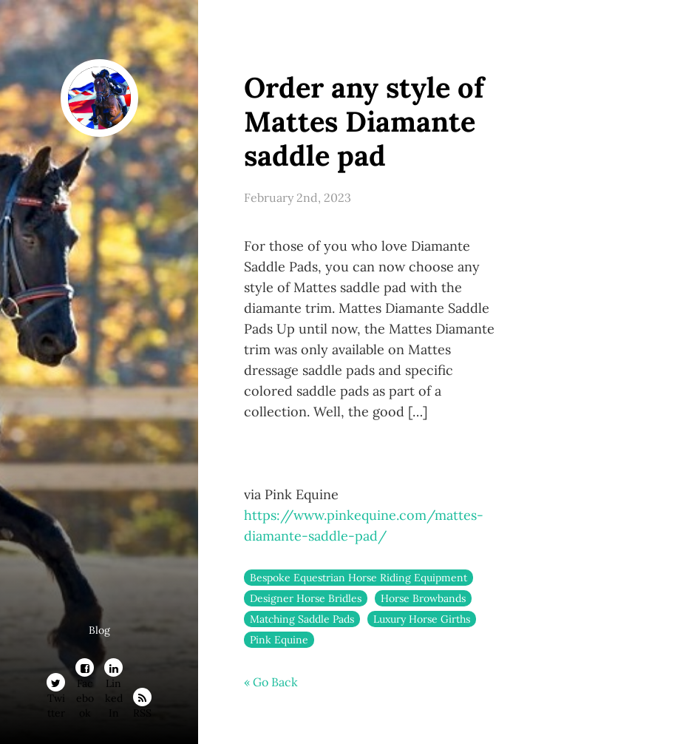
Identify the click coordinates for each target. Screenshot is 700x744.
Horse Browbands (423, 598)
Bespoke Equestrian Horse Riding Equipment (359, 578)
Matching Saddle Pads (302, 619)
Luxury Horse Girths (422, 619)
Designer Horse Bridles (306, 598)
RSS (142, 700)
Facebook (85, 670)
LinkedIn (114, 670)
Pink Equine (279, 640)
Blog (99, 630)
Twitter (56, 685)
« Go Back (271, 682)
